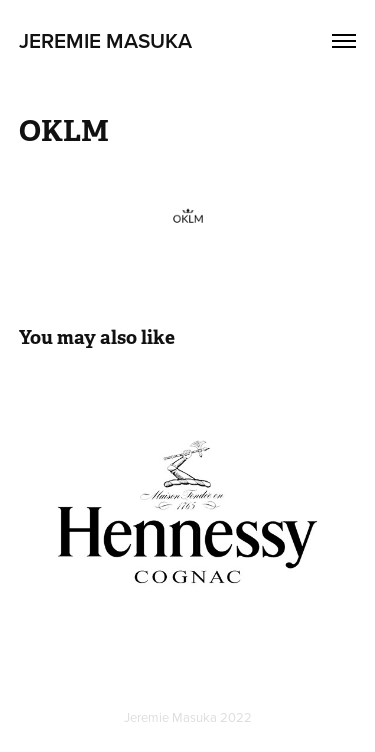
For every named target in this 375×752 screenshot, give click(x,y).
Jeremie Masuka (105, 40)
